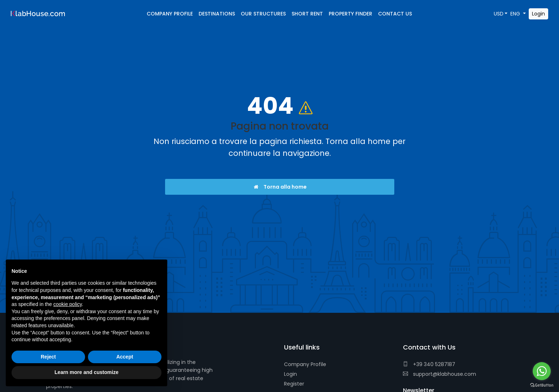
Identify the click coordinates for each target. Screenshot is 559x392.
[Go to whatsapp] (542, 371)
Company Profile (305, 364)
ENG (516, 14)
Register (294, 384)
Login (290, 374)
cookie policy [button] (68, 304)
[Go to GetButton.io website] (542, 385)
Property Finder (351, 14)
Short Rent (307, 14)
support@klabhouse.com (440, 374)
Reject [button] (48, 357)
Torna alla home (279, 187)
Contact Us (395, 14)
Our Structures (263, 14)
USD (499, 14)
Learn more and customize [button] (86, 372)
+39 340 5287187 (429, 364)
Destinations (217, 14)
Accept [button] (125, 357)
